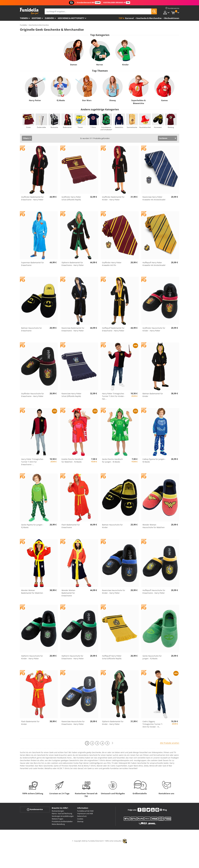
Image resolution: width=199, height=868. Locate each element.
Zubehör (49, 18)
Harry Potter (35, 100)
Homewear (158, 127)
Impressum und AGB (85, 813)
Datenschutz (82, 816)
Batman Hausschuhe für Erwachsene (32, 329)
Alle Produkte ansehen (170, 743)
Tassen (80, 127)
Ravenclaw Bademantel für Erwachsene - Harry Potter (73, 329)
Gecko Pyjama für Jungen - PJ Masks (32, 526)
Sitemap (80, 821)
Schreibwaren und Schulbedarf (106, 128)
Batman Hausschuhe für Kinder (112, 526)
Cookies (80, 819)
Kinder (125, 65)
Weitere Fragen (57, 819)
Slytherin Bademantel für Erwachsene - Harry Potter (73, 264)
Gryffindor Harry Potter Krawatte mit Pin (112, 264)
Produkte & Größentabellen (62, 821)
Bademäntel (67, 127)
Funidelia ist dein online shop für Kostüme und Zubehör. (29, 11)
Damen (74, 65)
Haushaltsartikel (145, 127)
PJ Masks (61, 100)
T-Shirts (93, 127)
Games (164, 100)
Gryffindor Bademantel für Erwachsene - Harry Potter (32, 198)
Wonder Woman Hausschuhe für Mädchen (154, 526)
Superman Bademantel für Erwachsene (33, 264)
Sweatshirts (119, 127)
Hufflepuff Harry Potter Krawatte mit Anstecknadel (154, 264)
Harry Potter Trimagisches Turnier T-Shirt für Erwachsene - (32, 462)
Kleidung (171, 127)
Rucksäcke (54, 127)
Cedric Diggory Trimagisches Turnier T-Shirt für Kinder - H (153, 724)
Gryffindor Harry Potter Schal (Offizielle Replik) (71, 198)
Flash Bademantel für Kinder (30, 723)
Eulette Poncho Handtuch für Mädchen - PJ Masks (72, 460)
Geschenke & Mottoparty (71, 18)
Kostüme (36, 18)
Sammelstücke (132, 127)
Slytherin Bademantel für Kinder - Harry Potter (113, 723)
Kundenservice (35, 809)
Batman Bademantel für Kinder (153, 395)
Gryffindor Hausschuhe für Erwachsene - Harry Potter (33, 395)
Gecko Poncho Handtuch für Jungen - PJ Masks (112, 460)
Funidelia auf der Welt (85, 811)
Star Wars (87, 100)
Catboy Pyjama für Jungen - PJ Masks (154, 460)
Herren (100, 65)
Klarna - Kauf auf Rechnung (62, 813)
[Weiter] (112, 743)
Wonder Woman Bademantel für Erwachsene (68, 593)
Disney (113, 100)
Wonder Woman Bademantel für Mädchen (32, 592)
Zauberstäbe (41, 127)
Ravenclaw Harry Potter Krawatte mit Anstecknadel (154, 198)
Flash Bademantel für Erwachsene (71, 526)
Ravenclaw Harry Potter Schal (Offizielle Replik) (71, 395)
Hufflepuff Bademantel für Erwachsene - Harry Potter (113, 329)
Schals (28, 127)
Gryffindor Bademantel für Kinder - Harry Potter (113, 198)
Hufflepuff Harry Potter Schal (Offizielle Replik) (112, 657)
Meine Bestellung (58, 824)
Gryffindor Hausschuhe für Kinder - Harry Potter (154, 329)
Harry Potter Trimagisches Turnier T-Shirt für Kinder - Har (114, 396)
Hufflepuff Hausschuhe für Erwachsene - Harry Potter (154, 592)
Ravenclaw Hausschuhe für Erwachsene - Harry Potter (73, 723)
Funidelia (23, 25)
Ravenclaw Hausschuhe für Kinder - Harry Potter (114, 592)
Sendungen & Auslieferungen (63, 816)
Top (121, 18)
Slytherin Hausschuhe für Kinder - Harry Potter (32, 657)
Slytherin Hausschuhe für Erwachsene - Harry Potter (73, 657)
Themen (24, 18)
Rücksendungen (58, 811)
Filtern (26, 138)
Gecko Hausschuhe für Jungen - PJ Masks (152, 657)
